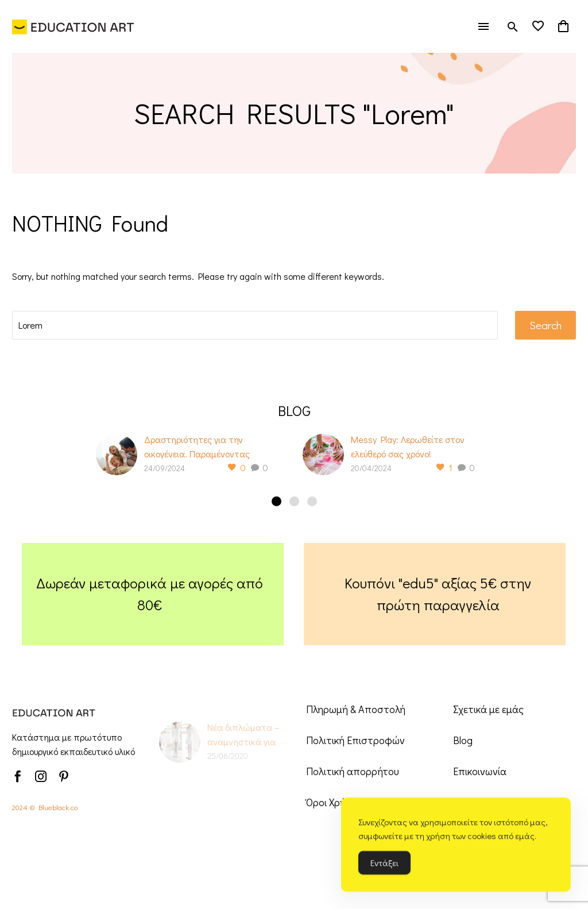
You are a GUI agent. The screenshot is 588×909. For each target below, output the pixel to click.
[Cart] (563, 26)
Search (546, 325)
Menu (483, 26)
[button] (513, 27)
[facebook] (18, 776)
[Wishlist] (538, 26)
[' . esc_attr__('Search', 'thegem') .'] (255, 325)
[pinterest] (64, 776)
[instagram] (41, 776)
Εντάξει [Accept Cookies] (384, 865)
